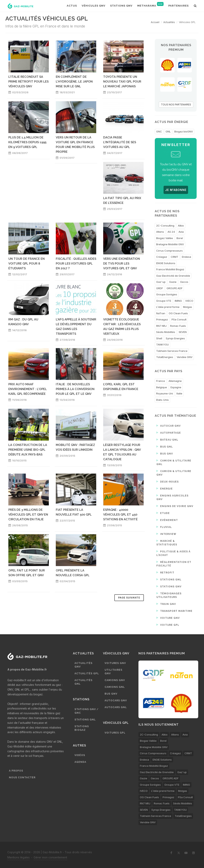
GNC (159, 131)
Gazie (173, 282)
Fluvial (164, 527)
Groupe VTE (164, 301)
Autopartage (169, 433)
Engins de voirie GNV (175, 506)
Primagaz (162, 319)
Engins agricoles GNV (172, 497)
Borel (180, 238)
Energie (165, 488)
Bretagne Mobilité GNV (170, 244)
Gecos (184, 282)
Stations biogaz (82, 728)
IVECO (189, 301)
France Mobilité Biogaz (170, 269)
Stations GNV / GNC (86, 711)
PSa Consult (179, 319)
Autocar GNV (169, 426)
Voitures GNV (115, 663)
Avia (181, 232)
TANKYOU (162, 344)
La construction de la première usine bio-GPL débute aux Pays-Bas (28, 450)
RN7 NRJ (161, 326)
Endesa (186, 257)
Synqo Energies (175, 338)
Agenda (80, 762)
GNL (168, 131)
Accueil (155, 22)
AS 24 (171, 232)
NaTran (161, 313)
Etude (163, 513)
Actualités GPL (87, 673)
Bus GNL (165, 447)
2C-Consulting (165, 226)
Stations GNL (169, 579)
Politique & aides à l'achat (173, 553)
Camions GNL (115, 687)
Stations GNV (169, 586)
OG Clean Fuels (178, 313)
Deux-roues (168, 482)
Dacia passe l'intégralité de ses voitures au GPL (120, 142)
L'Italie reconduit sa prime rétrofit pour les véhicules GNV (28, 82)
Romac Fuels (178, 326)
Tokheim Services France (172, 351)
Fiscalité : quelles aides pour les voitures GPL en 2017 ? (76, 264)
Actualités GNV (83, 665)
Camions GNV (115, 680)
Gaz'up (161, 282)
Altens (160, 232)
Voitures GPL (115, 733)
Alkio (181, 226)
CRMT (175, 257)
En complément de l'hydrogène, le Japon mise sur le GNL (74, 82)
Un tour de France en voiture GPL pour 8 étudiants (26, 264)
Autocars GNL (116, 707)
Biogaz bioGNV (184, 131)
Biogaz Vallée (165, 238)
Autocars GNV (116, 701)
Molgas (188, 307)
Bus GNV (165, 453)
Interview (166, 534)
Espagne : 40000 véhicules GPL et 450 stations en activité (120, 515)
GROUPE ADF (175, 288)
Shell (159, 338)
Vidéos (80, 755)
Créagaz (162, 257)
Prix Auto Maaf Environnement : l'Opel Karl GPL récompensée (28, 389)
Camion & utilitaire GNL (174, 462)
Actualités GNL (83, 682)
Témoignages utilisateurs (169, 595)
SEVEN (183, 332)
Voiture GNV (168, 618)
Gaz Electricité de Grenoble (173, 276)
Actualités (169, 22)
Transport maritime (174, 611)
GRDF (160, 288)
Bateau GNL (167, 440)
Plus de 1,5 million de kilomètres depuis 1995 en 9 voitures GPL (27, 142)
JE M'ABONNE (176, 190)
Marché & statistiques (167, 542)
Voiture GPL (168, 625)
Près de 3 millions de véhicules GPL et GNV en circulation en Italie (28, 515)
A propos (16, 771)
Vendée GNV (185, 357)
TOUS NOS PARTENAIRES (176, 105)
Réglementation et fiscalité (174, 564)
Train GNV (166, 604)
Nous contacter (22, 778)
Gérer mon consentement (50, 857)
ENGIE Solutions (166, 263)
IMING (178, 301)
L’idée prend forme (168, 307)
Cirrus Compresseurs (169, 251)
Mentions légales (19, 857)
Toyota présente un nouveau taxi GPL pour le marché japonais (122, 82)
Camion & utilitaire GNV (174, 473)
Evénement (167, 520)
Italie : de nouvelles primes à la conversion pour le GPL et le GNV (75, 389)
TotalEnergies (165, 357)
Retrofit (165, 572)
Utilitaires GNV (113, 672)
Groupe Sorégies (167, 294)
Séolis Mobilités (166, 332)
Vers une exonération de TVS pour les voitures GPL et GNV (122, 264)
